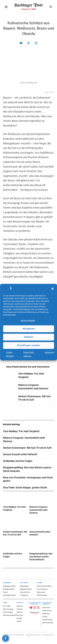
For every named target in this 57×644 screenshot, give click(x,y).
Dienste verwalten (28, 320)
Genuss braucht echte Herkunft (20, 454)
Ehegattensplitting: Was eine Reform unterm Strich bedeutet (41, 557)
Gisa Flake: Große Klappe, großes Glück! (25, 488)
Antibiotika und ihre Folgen (18, 461)
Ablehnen (29, 337)
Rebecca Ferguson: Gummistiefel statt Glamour (39, 510)
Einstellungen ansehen (29, 345)
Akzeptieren (29, 329)
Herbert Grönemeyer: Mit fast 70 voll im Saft (27, 448)
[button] (52, 289)
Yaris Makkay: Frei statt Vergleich (21, 431)
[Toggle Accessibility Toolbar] (6, 638)
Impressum (49, 352)
